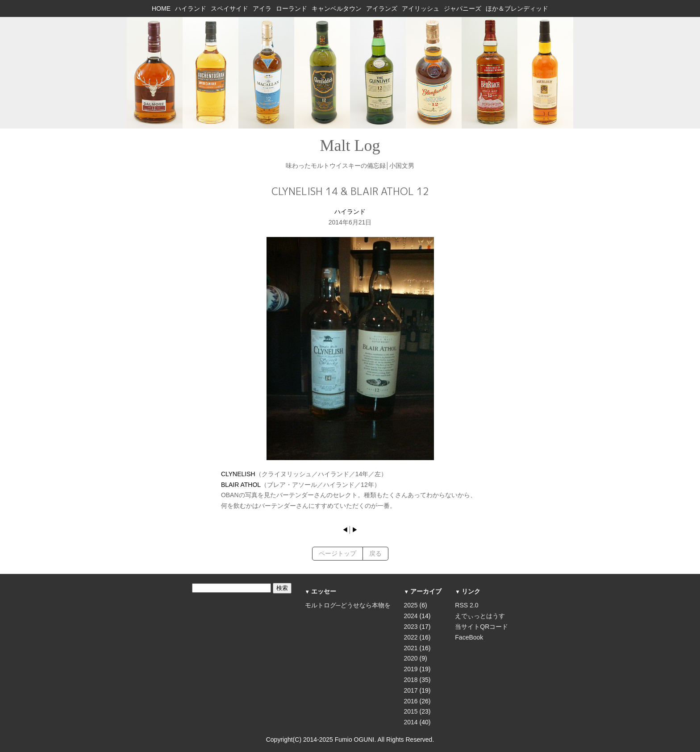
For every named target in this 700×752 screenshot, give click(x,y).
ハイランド (350, 212)
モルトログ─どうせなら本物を (348, 605)
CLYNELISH (238, 474)
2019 (411, 669)
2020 (411, 658)
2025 (411, 605)
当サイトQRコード (481, 627)
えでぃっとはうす (480, 616)
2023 (411, 627)
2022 (411, 637)
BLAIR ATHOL (241, 485)
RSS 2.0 (467, 605)
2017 (411, 690)
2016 (411, 701)
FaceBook (469, 637)
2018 (411, 680)
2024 (411, 616)
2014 (411, 722)
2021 (411, 648)
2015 (411, 711)
